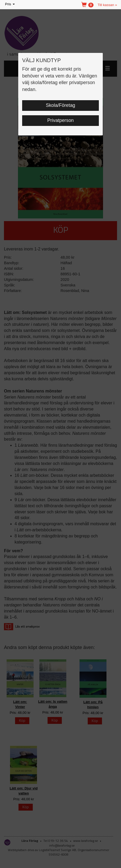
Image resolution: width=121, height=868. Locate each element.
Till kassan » (107, 5)
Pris (10, 4)
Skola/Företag (61, 105)
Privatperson (60, 120)
